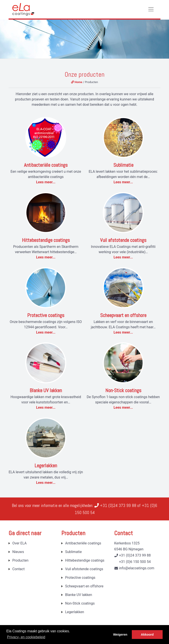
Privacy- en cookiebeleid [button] (26, 637)
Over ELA (19, 543)
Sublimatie (123, 165)
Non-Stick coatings (123, 390)
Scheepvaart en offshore (123, 315)
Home (77, 82)
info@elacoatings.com (137, 568)
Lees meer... (46, 182)
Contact (18, 569)
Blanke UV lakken (46, 390)
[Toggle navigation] (151, 9)
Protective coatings (46, 315)
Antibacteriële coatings (46, 165)
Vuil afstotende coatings (123, 240)
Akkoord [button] (147, 635)
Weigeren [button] (120, 635)
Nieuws (18, 552)
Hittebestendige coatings (46, 240)
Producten (20, 560)
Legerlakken (46, 466)
